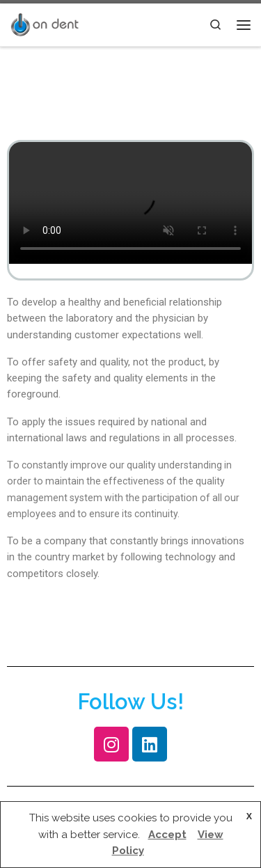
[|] (45, 23)
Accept (167, 835)
